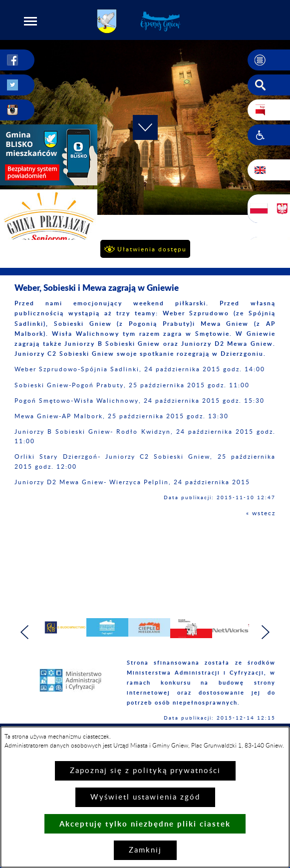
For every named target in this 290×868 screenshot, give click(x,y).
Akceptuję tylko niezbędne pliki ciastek (145, 824)
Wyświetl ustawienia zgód (145, 797)
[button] (30, 21)
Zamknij (145, 850)
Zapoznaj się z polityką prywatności (145, 771)
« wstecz (261, 513)
